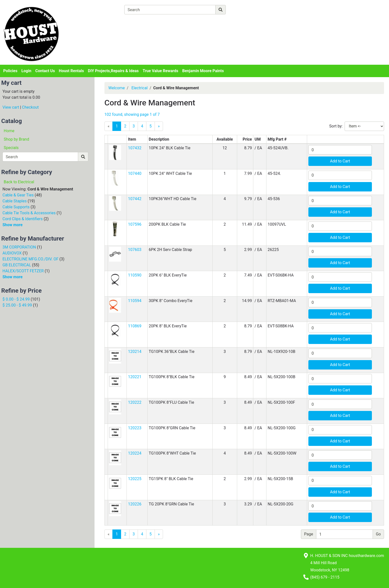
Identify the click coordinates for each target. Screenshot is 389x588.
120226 (135, 504)
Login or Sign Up (333, 16)
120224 (135, 453)
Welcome (117, 88)
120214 (135, 352)
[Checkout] (214, 21)
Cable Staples (15, 201)
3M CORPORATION (19, 247)
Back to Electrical (19, 182)
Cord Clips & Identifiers (23, 219)
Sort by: (336, 126)
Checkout (30, 107)
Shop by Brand (16, 139)
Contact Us (45, 71)
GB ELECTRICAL (17, 265)
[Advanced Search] (247, 10)
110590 (135, 275)
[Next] (159, 126)
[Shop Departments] (106, 10)
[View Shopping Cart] (144, 21)
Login (26, 71)
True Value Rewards (160, 71)
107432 (135, 148)
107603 (135, 250)
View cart (11, 107)
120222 (135, 402)
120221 (135, 377)
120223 (135, 428)
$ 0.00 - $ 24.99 (16, 299)
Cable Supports (16, 207)
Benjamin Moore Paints (203, 71)
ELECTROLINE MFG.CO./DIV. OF (31, 259)
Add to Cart (340, 161)
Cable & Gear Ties (18, 195)
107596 (135, 224)
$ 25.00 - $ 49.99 (17, 305)
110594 (135, 301)
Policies (10, 71)
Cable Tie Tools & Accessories (29, 213)
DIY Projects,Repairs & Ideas (113, 71)
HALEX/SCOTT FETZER (23, 271)
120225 (135, 479)
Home (9, 131)
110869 (135, 326)
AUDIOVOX (12, 253)
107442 (135, 199)
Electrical (140, 88)
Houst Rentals (71, 71)
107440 (135, 173)
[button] (115, 152)
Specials (11, 148)
